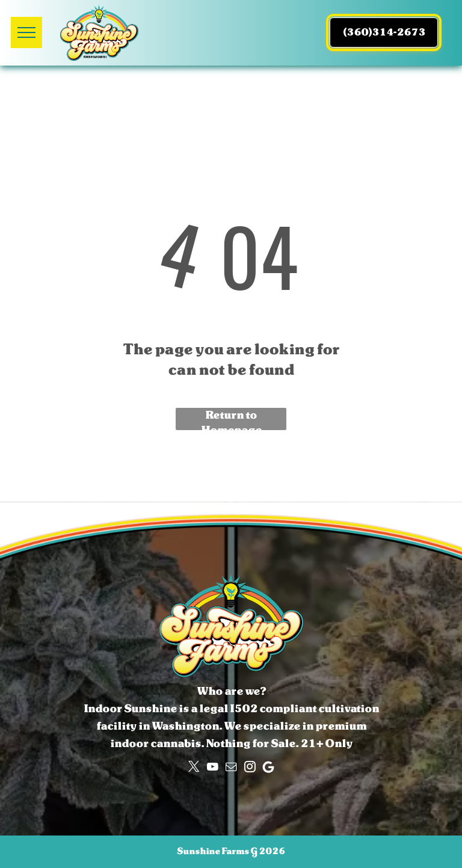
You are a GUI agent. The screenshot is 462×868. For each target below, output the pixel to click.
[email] (231, 767)
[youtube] (212, 767)
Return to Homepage (231, 419)
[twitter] (194, 767)
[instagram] (250, 767)
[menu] (26, 32)
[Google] (268, 767)
